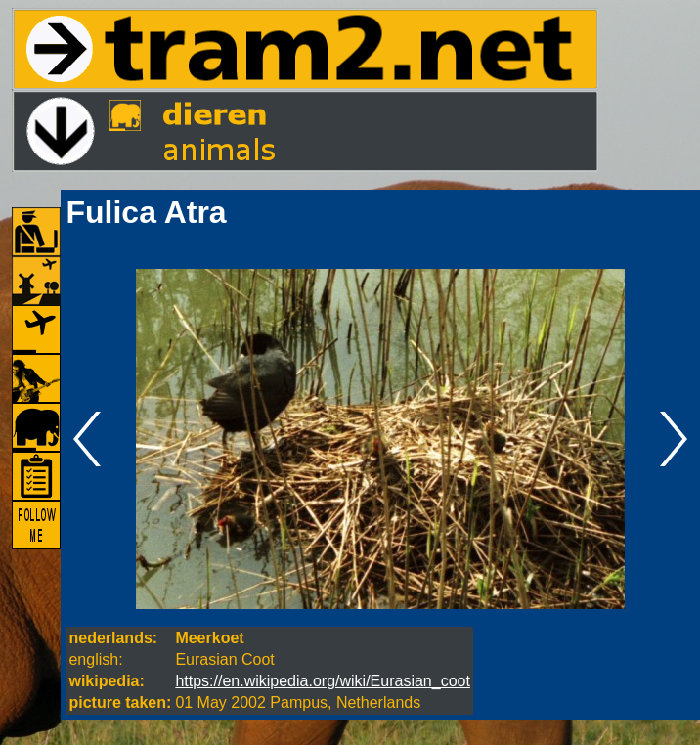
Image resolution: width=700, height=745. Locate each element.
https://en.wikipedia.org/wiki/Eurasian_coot (323, 681)
